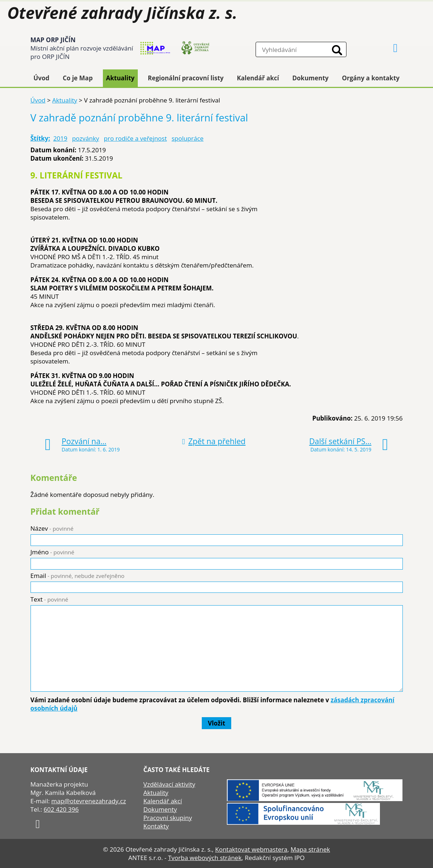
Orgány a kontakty (371, 78)
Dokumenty (310, 78)
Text (49, 599)
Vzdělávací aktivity (169, 784)
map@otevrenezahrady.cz (89, 801)
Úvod (41, 78)
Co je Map (77, 78)
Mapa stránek (310, 849)
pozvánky (85, 138)
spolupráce (188, 138)
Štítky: (40, 138)
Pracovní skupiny (168, 818)
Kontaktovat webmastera (251, 849)
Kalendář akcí (258, 78)
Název (52, 528)
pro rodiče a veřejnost (135, 138)
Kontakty (156, 826)
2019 (60, 138)
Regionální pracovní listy (186, 78)
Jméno (53, 552)
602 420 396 (61, 809)
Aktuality (120, 78)
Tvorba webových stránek (205, 858)
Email (78, 576)
